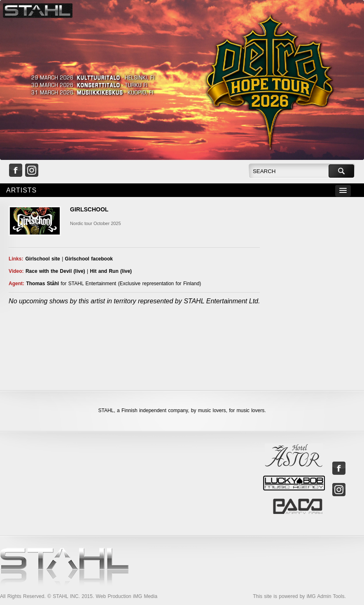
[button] (343, 191)
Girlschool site (42, 259)
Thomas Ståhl (42, 284)
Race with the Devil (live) (55, 271)
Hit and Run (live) (111, 271)
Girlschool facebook (89, 259)
